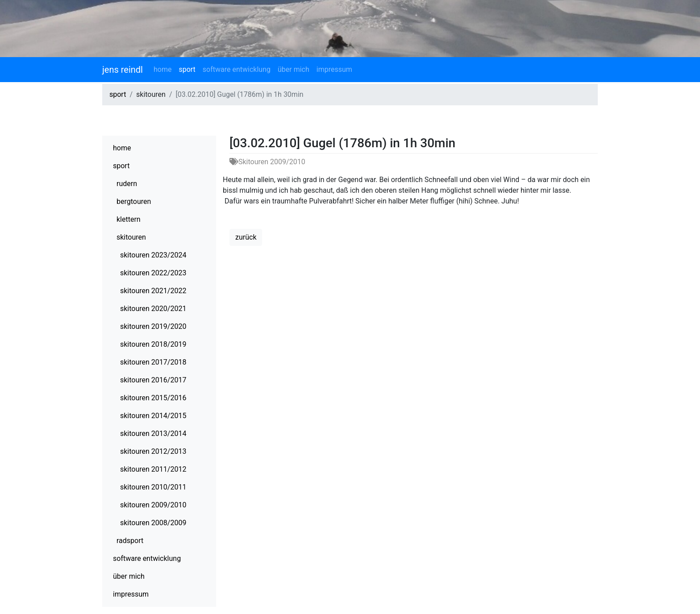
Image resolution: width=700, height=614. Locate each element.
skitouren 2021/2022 (153, 291)
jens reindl (123, 70)
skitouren (131, 237)
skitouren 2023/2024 (153, 255)
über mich (294, 69)
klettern (129, 219)
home (162, 69)
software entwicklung (237, 69)
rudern (127, 184)
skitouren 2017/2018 (153, 362)
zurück (246, 237)
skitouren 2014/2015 (153, 416)
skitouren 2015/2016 (153, 398)
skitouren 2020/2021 (153, 309)
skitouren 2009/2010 (153, 505)
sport (187, 69)
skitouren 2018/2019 (153, 344)
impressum (334, 69)
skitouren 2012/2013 (153, 451)
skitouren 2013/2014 (153, 434)
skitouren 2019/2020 (153, 326)
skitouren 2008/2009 (153, 523)
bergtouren (134, 201)
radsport (130, 541)
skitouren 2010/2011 (153, 487)
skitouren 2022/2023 (153, 273)
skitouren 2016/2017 (153, 380)
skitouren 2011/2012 (153, 469)
